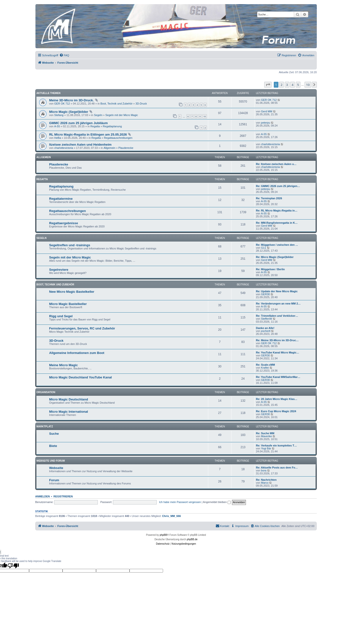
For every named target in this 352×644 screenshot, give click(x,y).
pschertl (266, 331)
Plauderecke (126, 148)
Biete (53, 446)
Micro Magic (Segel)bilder (69, 112)
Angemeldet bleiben (217, 502)
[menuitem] (64, 55)
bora (264, 470)
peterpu (266, 123)
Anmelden (43, 496)
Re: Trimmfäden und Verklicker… (277, 316)
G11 (264, 248)
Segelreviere (59, 270)
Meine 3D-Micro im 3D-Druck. (71, 100)
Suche (54, 434)
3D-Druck (141, 104)
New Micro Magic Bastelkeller (72, 292)
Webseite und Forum (51, 461)
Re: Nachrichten (266, 480)
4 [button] (292, 85)
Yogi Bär (266, 448)
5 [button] (298, 85)
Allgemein (110, 148)
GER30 (265, 294)
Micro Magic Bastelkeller (68, 304)
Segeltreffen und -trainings (70, 245)
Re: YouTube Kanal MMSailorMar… (278, 377)
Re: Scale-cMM (265, 365)
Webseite (56, 468)
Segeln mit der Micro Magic (122, 115)
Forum (54, 480)
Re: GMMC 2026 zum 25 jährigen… (278, 186)
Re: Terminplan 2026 (269, 198)
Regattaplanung (112, 126)
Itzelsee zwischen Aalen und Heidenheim (80, 145)
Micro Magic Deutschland (69, 399)
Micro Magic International (69, 412)
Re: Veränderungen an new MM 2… (278, 304)
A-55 (57, 126)
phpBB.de (192, 539)
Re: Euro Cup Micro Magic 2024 (276, 411)
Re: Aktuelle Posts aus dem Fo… (277, 468)
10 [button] (308, 85)
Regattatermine (61, 199)
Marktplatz (45, 427)
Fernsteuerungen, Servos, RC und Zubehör (82, 328)
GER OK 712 (62, 104)
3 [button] (287, 85)
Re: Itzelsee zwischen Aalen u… (276, 164)
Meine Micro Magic (63, 365)
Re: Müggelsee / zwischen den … (277, 245)
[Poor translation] (13, 566)
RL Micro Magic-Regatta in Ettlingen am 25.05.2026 (88, 135)
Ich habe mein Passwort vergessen (180, 502)
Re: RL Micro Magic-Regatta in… (277, 211)
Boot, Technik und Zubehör (116, 104)
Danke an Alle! (265, 328)
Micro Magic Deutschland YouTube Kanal (80, 377)
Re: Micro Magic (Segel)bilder (275, 257)
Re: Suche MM (265, 433)
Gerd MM (267, 111)
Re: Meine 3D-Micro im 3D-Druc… (277, 340)
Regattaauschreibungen (118, 138)
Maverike (267, 436)
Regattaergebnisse (64, 223)
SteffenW (267, 319)
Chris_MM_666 (171, 516)
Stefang (59, 115)
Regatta (95, 126)
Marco (265, 483)
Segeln (98, 115)
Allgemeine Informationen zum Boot (77, 353)
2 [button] (281, 85)
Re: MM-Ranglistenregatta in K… (277, 223)
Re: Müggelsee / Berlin (270, 269)
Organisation (46, 392)
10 (205, 116)
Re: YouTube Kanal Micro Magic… (278, 352)
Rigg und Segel (61, 316)
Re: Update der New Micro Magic (277, 291)
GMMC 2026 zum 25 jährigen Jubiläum (78, 123)
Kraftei (265, 368)
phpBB (163, 535)
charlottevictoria (64, 148)
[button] (268, 85)
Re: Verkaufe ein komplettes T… (276, 445)
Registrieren (63, 496)
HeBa (58, 138)
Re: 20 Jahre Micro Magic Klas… (277, 399)
